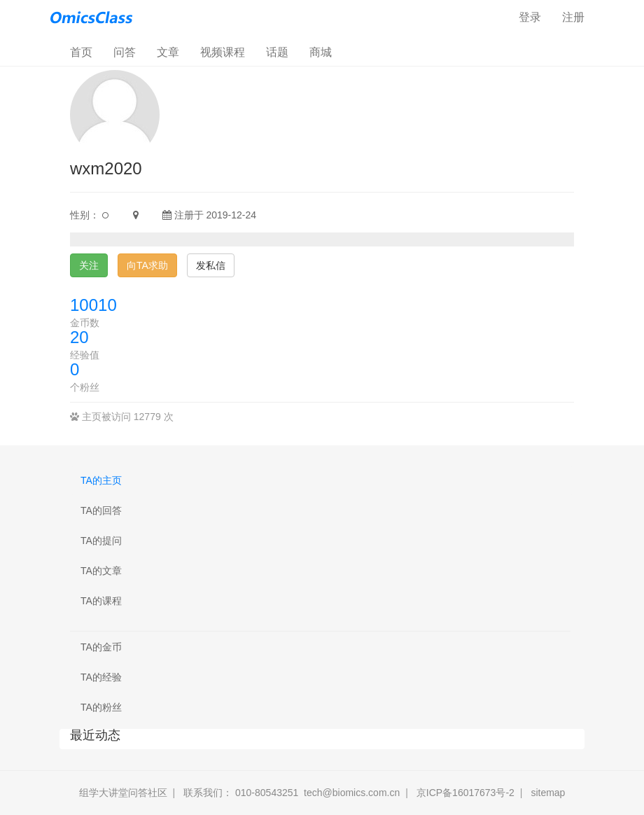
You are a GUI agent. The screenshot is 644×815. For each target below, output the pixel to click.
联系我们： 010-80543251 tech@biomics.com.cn (292, 793)
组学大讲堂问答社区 (123, 793)
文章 (168, 52)
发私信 (211, 265)
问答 (125, 52)
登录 (530, 17)
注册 (573, 17)
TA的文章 (101, 571)
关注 (89, 265)
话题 (277, 52)
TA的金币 (101, 647)
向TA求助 (147, 265)
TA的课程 (101, 601)
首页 (86, 51)
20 (79, 337)
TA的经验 (101, 677)
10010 (93, 305)
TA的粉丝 (101, 707)
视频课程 (223, 52)
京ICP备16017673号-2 (465, 793)
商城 (321, 52)
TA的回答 (101, 510)
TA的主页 (101, 480)
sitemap (548, 793)
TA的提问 (101, 541)
